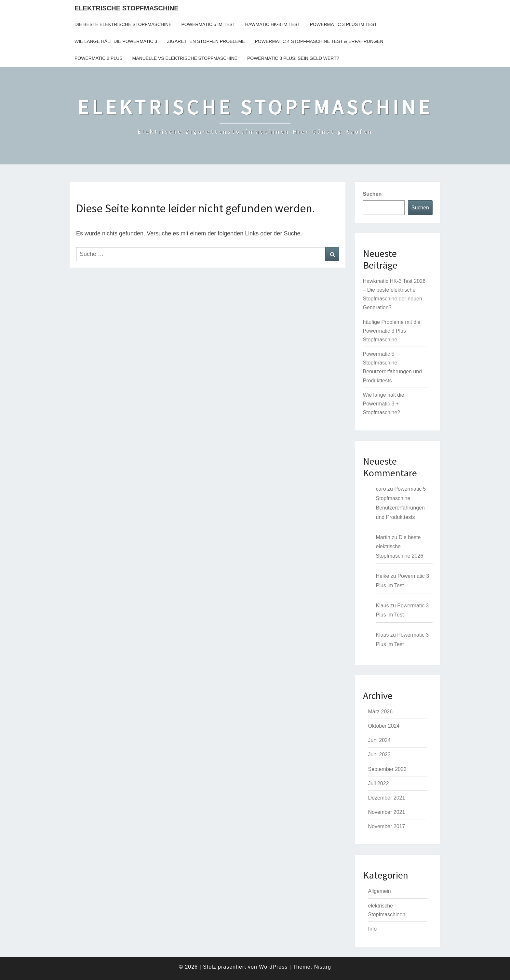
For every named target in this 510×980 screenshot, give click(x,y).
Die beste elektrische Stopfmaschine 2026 (400, 547)
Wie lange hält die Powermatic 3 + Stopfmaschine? (384, 404)
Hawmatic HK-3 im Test (272, 24)
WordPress (273, 967)
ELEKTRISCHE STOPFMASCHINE (127, 8)
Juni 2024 (379, 740)
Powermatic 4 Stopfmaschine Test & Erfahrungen (319, 41)
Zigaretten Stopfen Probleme (206, 41)
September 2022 (387, 769)
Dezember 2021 (387, 798)
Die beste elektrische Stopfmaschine (123, 24)
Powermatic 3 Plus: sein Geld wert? (293, 58)
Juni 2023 (379, 755)
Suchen (372, 194)
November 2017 (387, 826)
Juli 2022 (379, 783)
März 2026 (381, 712)
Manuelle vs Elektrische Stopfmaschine (185, 58)
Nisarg (323, 967)
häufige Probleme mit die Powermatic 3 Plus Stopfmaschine (392, 331)
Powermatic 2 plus (99, 58)
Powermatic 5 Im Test (208, 24)
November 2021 (387, 812)
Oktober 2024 (384, 726)
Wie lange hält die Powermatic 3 (116, 41)
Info (373, 929)
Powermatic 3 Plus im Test (343, 24)
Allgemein (380, 891)
